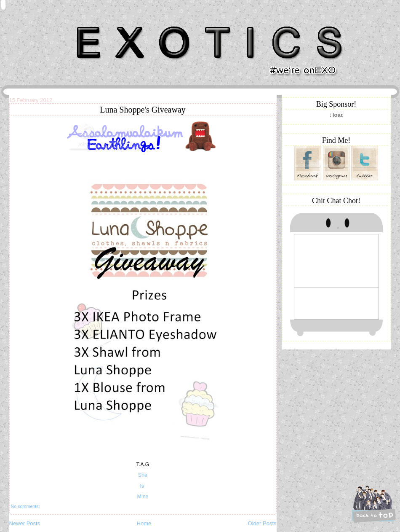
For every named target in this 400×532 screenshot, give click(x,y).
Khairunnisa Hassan (101, 23)
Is (143, 486)
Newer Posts (25, 523)
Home (144, 523)
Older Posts (262, 523)
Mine (143, 497)
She (143, 475)
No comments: (25, 506)
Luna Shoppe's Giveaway (143, 110)
